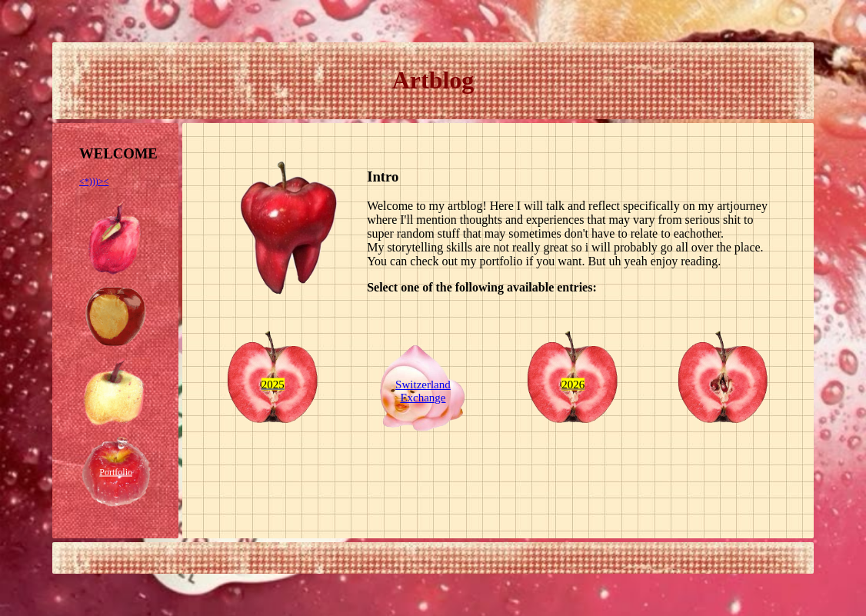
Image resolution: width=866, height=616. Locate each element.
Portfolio (116, 471)
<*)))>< (94, 181)
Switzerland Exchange (423, 391)
